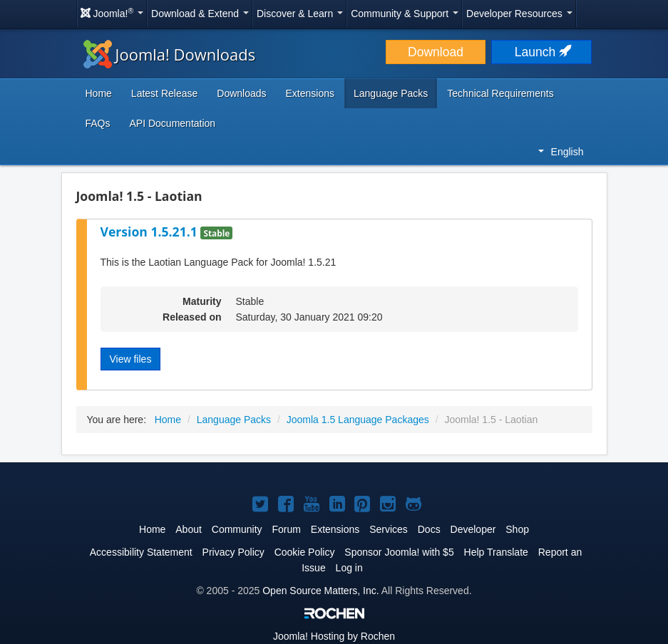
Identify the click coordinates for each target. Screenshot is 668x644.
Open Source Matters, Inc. (320, 591)
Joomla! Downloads (170, 54)
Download (436, 52)
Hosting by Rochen (334, 636)
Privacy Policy (233, 552)
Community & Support (405, 14)
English (561, 152)
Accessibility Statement (141, 552)
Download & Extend (200, 14)
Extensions (310, 93)
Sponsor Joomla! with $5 (399, 552)
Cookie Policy (305, 552)
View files (131, 359)
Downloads (241, 93)
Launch (542, 52)
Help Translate (496, 552)
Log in (349, 568)
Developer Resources (519, 14)
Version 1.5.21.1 (151, 232)
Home (99, 93)
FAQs (98, 123)
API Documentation (173, 123)
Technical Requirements (500, 93)
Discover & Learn (300, 14)
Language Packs (391, 93)
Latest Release (164, 93)
